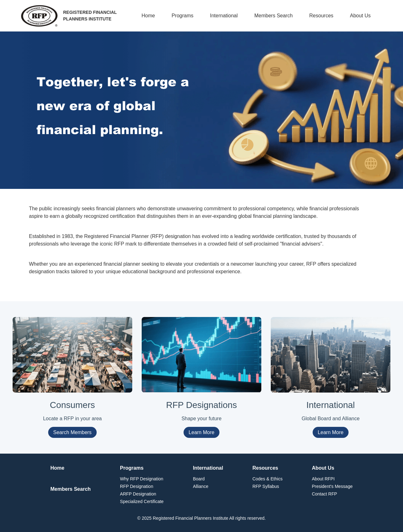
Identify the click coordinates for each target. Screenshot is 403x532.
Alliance (201, 486)
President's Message (332, 486)
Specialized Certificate (142, 501)
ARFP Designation (138, 494)
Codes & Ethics (268, 479)
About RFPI (323, 479)
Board (199, 479)
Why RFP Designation (142, 479)
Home (148, 16)
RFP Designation (137, 486)
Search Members (72, 432)
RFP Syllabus (266, 486)
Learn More (201, 432)
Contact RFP (324, 494)
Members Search (274, 16)
